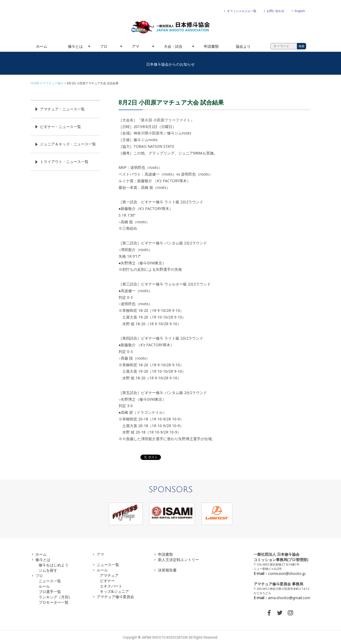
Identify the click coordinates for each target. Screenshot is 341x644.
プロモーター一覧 (54, 602)
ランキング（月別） (55, 597)
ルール (44, 586)
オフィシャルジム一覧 (242, 11)
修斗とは (75, 46)
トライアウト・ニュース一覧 (64, 162)
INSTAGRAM (290, 613)
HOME (35, 83)
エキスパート (111, 586)
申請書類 (211, 46)
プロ (104, 46)
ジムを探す (48, 570)
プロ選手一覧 (50, 592)
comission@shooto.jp (287, 573)
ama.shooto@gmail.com (289, 598)
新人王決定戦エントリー (178, 560)
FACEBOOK (269, 613)
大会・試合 (173, 46)
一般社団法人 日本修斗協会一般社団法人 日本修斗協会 (170, 27)
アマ (136, 46)
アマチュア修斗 (53, 83)
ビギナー (107, 581)
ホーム (42, 46)
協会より (243, 46)
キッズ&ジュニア (114, 591)
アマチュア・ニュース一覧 (62, 109)
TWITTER (280, 613)
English (300, 11)
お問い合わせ (275, 11)
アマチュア (109, 575)
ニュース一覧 (50, 581)
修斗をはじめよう (54, 565)
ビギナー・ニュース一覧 (60, 127)
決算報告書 (167, 570)
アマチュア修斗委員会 (115, 597)
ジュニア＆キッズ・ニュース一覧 (68, 144)
